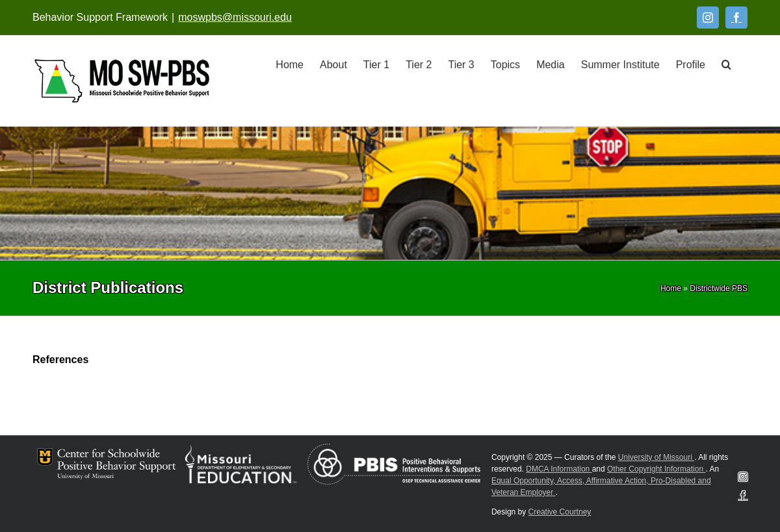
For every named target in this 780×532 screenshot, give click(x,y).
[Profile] (691, 64)
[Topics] (505, 64)
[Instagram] (708, 18)
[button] (726, 64)
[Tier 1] (376, 64)
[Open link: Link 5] (122, 81)
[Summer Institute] (620, 64)
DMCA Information (559, 469)
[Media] (551, 64)
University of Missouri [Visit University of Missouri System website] (656, 457)
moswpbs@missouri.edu (235, 17)
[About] (333, 64)
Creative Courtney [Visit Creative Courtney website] (560, 512)
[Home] (290, 64)
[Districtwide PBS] (719, 288)
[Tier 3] (461, 64)
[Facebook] (736, 18)
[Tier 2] (419, 64)
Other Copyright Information (656, 469)
